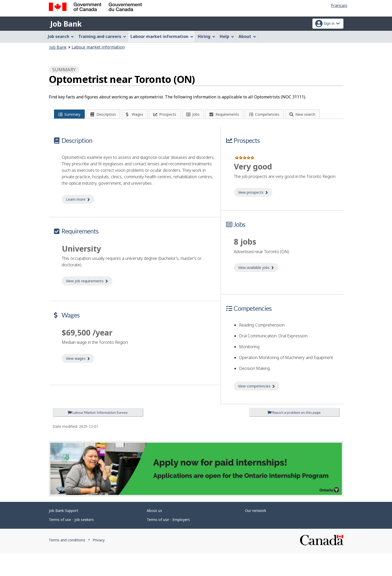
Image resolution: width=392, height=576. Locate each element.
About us (154, 533)
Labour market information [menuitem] (162, 36)
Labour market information (98, 47)
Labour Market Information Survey (98, 435)
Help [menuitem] (227, 36)
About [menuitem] (247, 36)
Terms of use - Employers (168, 542)
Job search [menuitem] (61, 36)
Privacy (99, 562)
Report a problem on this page (294, 435)
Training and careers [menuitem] (102, 36)
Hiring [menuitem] (206, 36)
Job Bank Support (64, 533)
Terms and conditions (67, 562)
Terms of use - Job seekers (71, 542)
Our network (256, 533)
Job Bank (66, 24)
